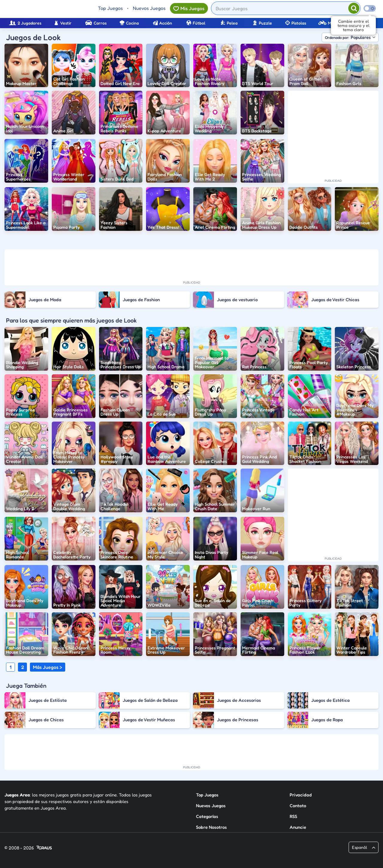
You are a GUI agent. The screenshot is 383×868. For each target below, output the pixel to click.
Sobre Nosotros (211, 827)
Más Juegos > (48, 667)
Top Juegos (110, 8)
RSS (293, 816)
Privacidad (301, 795)
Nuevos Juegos (149, 8)
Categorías (207, 816)
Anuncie (298, 827)
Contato (298, 806)
